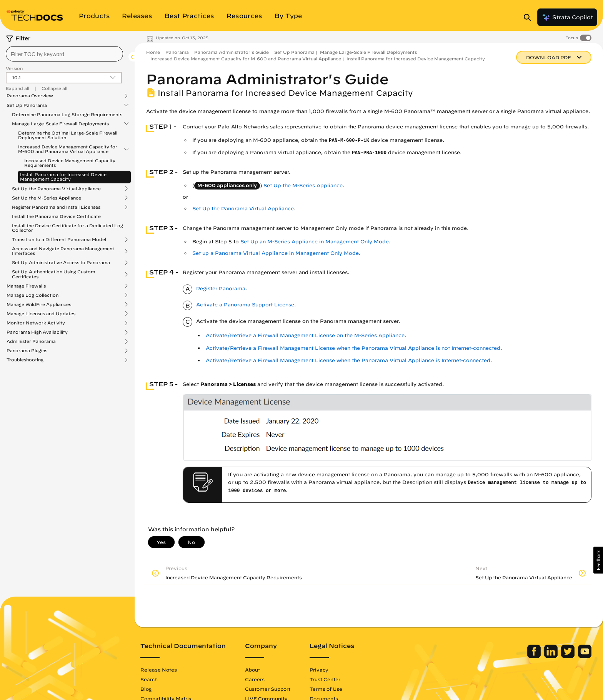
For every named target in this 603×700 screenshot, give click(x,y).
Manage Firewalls (26, 286)
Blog (146, 689)
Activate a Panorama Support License (245, 305)
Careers (255, 679)
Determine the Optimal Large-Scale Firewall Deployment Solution (68, 135)
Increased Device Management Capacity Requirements (70, 163)
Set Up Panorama (27, 105)
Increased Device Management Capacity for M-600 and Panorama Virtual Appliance (68, 149)
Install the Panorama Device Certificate (56, 216)
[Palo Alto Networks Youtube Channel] (585, 656)
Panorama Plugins (27, 351)
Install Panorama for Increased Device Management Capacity (63, 177)
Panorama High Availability (37, 332)
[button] (598, 560)
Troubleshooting (25, 360)
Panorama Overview (30, 96)
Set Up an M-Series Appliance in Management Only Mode (315, 242)
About (252, 670)
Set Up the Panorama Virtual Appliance (56, 189)
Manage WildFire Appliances (39, 304)
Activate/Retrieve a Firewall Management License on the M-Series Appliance (305, 335)
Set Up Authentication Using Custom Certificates (53, 274)
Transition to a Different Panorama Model (59, 239)
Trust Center (325, 679)
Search (149, 679)
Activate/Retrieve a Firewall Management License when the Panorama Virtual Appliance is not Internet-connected (353, 348)
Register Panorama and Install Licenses (56, 207)
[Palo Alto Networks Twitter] (569, 656)
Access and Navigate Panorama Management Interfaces (63, 251)
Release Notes (159, 670)
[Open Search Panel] (530, 17)
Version (14, 68)
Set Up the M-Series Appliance (47, 198)
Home (153, 52)
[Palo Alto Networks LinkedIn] (552, 656)
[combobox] (64, 54)
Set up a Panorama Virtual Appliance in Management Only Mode (276, 253)
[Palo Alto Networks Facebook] (535, 656)
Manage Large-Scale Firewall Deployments (60, 124)
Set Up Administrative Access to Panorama (61, 263)
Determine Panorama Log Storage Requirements (67, 114)
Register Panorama (221, 288)
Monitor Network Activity (36, 323)
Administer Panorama (31, 341)
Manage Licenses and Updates (41, 314)
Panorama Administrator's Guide (232, 52)
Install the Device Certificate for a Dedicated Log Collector (67, 228)
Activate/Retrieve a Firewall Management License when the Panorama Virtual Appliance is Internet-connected (348, 360)
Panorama (177, 52)
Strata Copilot (567, 17)
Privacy (319, 670)
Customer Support (268, 689)
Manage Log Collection (32, 295)
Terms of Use (326, 689)
